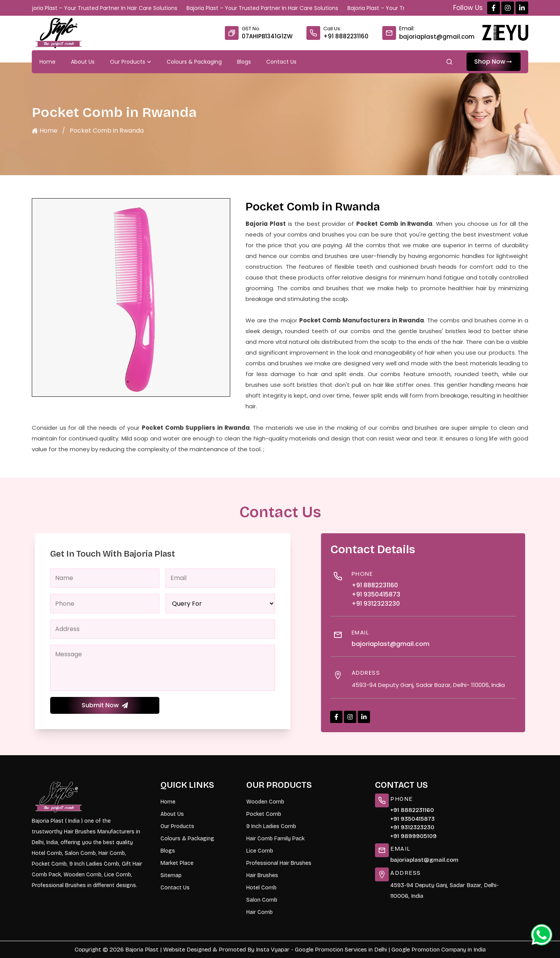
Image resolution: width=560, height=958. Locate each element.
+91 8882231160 (346, 36)
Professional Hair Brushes (279, 863)
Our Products (131, 62)
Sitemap (171, 875)
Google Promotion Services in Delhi (341, 950)
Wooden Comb (265, 802)
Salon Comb (262, 900)
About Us (83, 62)
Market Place (177, 863)
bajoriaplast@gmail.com (437, 37)
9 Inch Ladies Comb (271, 826)
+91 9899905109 (413, 836)
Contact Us (281, 62)
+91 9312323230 (376, 604)
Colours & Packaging (194, 62)
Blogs (244, 62)
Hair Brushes (262, 875)
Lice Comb (260, 851)
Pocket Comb (264, 814)
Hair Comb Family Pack (275, 839)
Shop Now (494, 62)
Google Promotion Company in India (439, 950)
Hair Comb (260, 912)
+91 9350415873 (376, 594)
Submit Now (105, 705)
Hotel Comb (261, 888)
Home (47, 62)
